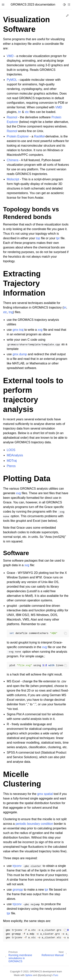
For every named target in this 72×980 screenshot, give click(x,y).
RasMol (39, 136)
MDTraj (12, 461)
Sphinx (29, 975)
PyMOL (12, 80)
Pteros (11, 466)
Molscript (13, 179)
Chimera (12, 160)
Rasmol (12, 117)
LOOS (11, 450)
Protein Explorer (18, 136)
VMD (10, 56)
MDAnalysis (15, 455)
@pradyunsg (44, 975)
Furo (56, 975)
